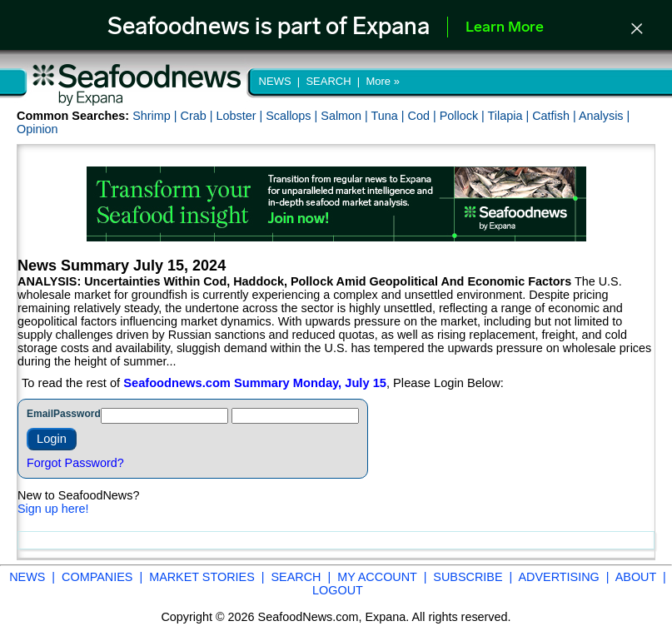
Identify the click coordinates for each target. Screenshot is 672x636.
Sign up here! (53, 509)
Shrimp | (156, 116)
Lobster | (241, 116)
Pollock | (464, 116)
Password (77, 414)
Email (40, 414)
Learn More (505, 28)
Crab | (198, 116)
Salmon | (346, 116)
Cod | (424, 116)
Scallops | (293, 116)
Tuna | (390, 116)
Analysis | (604, 116)
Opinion (37, 129)
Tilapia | (510, 116)
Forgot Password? (75, 463)
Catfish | (555, 116)
